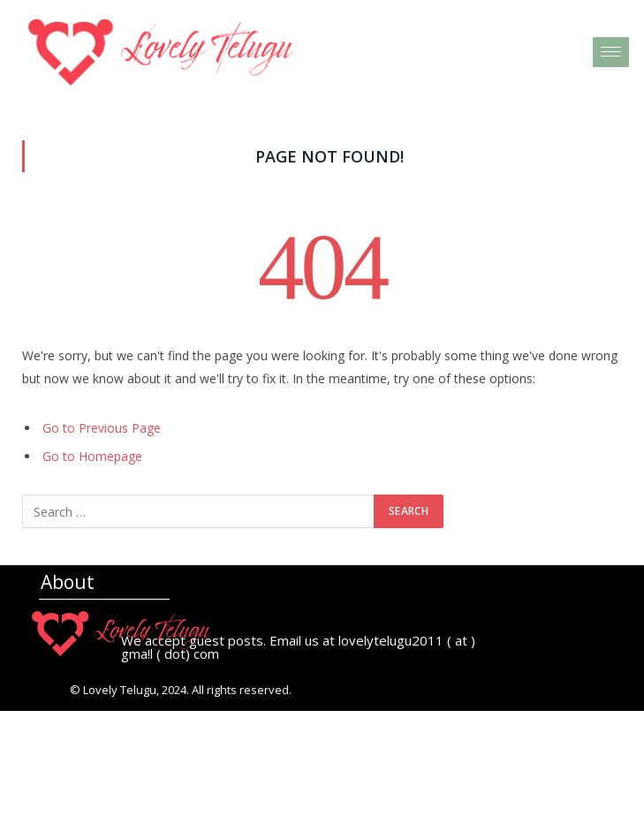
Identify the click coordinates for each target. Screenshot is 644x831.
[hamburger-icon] (611, 52)
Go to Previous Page (102, 428)
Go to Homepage (92, 456)
